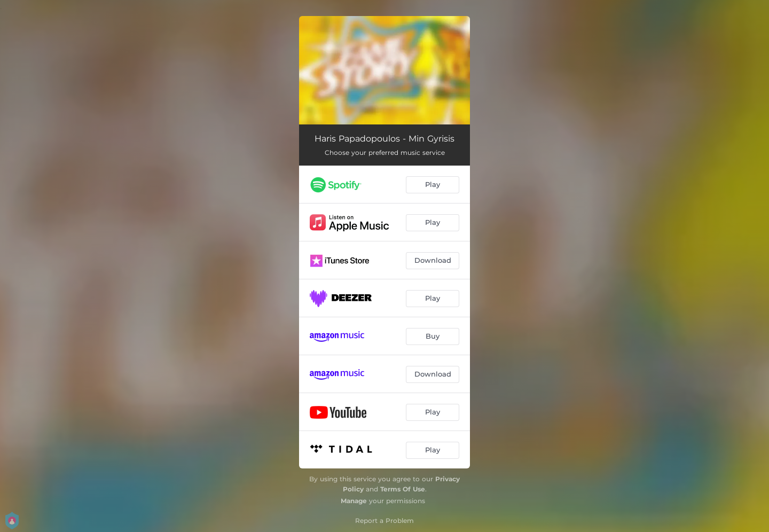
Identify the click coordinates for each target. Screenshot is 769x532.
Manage (354, 501)
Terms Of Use (403, 489)
